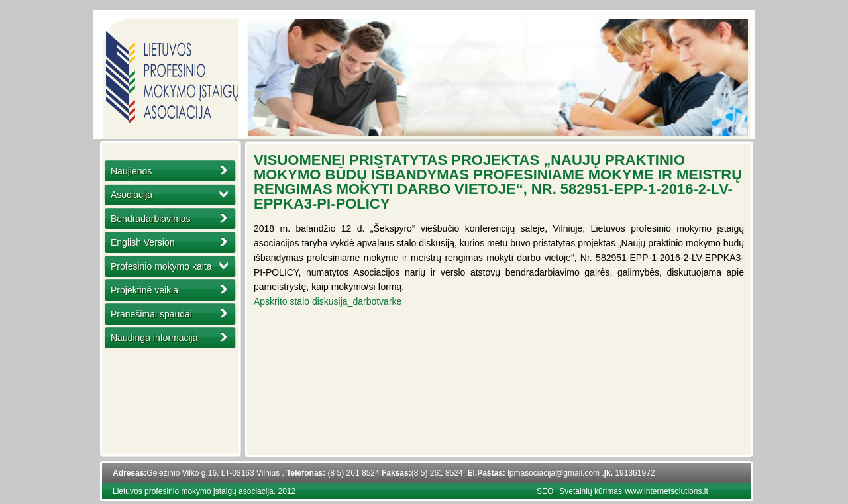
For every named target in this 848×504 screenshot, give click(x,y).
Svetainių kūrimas (591, 491)
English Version (143, 242)
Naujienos (131, 171)
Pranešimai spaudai (151, 314)
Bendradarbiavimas (151, 219)
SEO (545, 491)
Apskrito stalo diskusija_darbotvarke (328, 301)
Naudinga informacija (154, 338)
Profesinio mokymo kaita (161, 266)
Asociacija (132, 195)
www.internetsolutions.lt (666, 491)
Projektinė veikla (144, 290)
